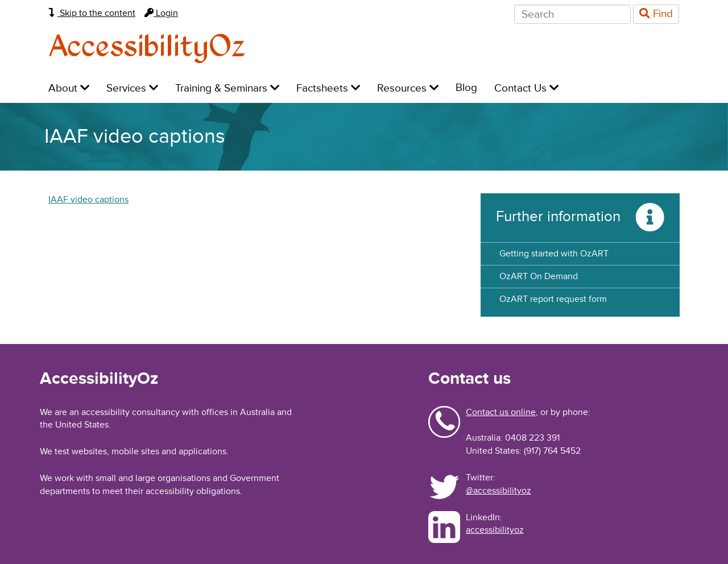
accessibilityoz (495, 530)
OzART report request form (553, 299)
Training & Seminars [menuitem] (227, 88)
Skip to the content (92, 13)
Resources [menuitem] (408, 88)
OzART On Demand (539, 276)
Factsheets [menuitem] (328, 88)
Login (161, 13)
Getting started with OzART (554, 254)
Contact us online (501, 412)
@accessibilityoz (499, 491)
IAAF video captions (88, 200)
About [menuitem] (69, 88)
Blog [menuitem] (466, 88)
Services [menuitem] (132, 88)
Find (656, 14)
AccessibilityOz (147, 47)
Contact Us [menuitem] (526, 88)
